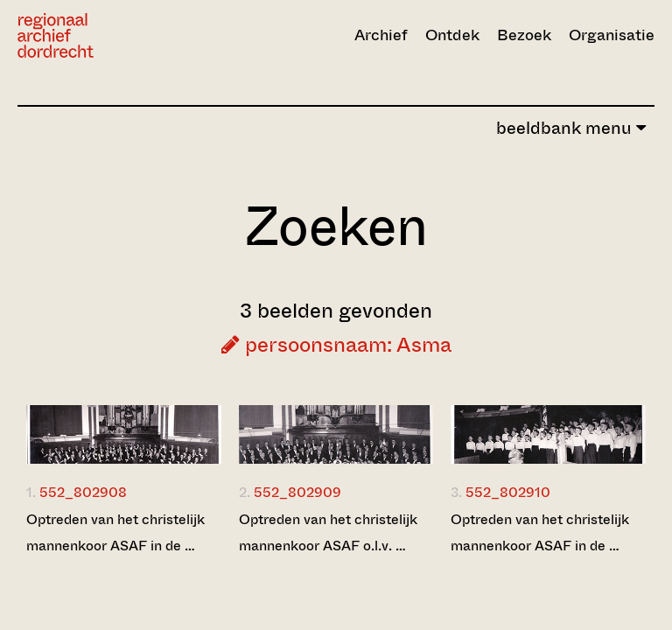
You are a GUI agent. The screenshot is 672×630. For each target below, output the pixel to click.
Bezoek (524, 35)
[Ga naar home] (113, 35)
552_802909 (297, 492)
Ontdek (452, 35)
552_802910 (508, 492)
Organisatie (612, 35)
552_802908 (83, 492)
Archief (381, 35)
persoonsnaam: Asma (336, 345)
